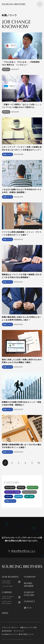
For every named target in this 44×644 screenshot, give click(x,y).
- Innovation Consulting (6, 582)
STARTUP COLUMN (29, 594)
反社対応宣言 (7, 631)
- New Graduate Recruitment (8, 597)
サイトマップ (19, 631)
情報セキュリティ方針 (29, 628)
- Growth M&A (7, 586)
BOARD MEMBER (29, 585)
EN (30, 608)
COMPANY (30, 577)
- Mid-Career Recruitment (7, 602)
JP (25, 608)
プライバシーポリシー (10, 628)
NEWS (5, 613)
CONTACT (30, 601)
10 (39, 463)
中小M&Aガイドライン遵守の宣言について (18, 634)
